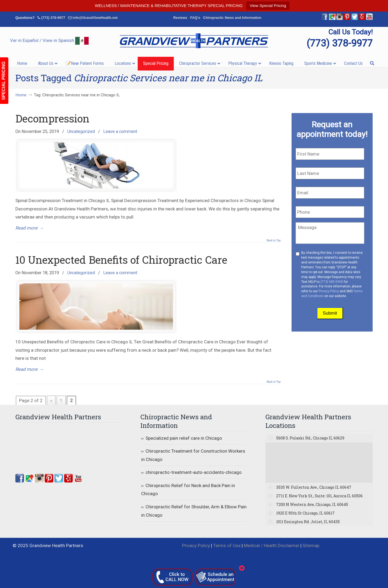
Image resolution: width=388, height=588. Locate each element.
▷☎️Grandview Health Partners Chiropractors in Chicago (194, 41)
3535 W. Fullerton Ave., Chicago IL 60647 (314, 487)
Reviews (180, 18)
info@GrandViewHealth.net (95, 18)
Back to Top (273, 241)
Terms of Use (227, 545)
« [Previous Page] (51, 400)
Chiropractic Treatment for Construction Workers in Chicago (193, 455)
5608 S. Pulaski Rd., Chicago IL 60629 (310, 438)
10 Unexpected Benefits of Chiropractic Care (121, 260)
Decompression (52, 118)
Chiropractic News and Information (232, 18)
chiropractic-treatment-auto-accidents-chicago (194, 472)
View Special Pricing (268, 6)
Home (21, 95)
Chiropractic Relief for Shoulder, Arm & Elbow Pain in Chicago (194, 511)
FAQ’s (195, 18)
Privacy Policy (329, 291)
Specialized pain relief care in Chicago (184, 438)
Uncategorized (81, 131)
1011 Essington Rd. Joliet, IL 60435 (308, 522)
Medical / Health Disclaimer (272, 545)
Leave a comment (120, 131)
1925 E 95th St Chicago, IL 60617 (305, 513)
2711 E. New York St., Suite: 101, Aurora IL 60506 (319, 496)
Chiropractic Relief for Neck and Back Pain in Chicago (188, 490)
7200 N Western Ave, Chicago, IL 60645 (312, 504)
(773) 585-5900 (332, 282)
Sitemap (311, 545)
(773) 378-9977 (53, 18)
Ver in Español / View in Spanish (49, 40)
